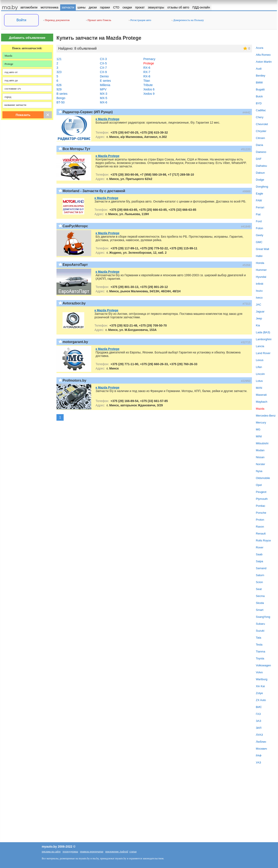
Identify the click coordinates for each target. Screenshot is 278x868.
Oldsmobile (263, 478)
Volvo (259, 672)
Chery (260, 117)
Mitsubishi (262, 443)
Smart (260, 610)
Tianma (261, 651)
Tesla (259, 645)
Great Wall (262, 249)
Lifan (259, 367)
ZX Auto (261, 700)
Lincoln (260, 374)
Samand (261, 568)
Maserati (261, 395)
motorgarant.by (75, 342)
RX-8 (147, 76)
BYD (259, 103)
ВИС (259, 707)
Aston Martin (264, 62)
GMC (259, 242)
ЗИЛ (259, 728)
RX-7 (147, 72)
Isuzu (259, 291)
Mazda (260, 409)
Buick (259, 96)
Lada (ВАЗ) (263, 332)
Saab (259, 554)
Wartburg (262, 679)
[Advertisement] (27, 168)
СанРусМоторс (75, 226)
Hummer (261, 270)
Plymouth (262, 499)
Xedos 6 (149, 89)
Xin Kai (260, 686)
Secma (260, 596)
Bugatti (260, 89)
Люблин (261, 742)
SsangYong (263, 617)
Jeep (259, 318)
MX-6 (103, 102)
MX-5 (103, 98)
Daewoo (261, 152)
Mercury (261, 423)
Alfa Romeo (263, 55)
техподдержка (70, 852)
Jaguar (260, 311)
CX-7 (103, 68)
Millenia (105, 85)
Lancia (260, 346)
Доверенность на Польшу (188, 20)
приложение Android (117, 852)
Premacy (149, 59)
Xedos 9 (149, 94)
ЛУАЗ (259, 735)
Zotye (259, 693)
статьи (133, 852)
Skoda (260, 603)
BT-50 (60, 102)
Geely (260, 235)
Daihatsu (261, 166)
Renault (261, 534)
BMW (259, 83)
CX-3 (103, 59)
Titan (147, 81)
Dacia (259, 145)
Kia (258, 325)
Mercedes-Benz (266, 416)
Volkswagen (263, 665)
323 (59, 72)
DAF (259, 159)
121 (59, 59)
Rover (260, 547)
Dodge (260, 180)
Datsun (260, 173)
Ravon (260, 527)
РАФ (259, 756)
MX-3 (103, 94)
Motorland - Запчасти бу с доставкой (94, 191)
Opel (259, 485)
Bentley (261, 76)
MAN (259, 388)
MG (258, 429)
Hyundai (261, 277)
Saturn (260, 575)
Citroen (260, 138)
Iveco (259, 298)
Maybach (262, 402)
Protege (149, 63)
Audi (259, 69)
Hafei (259, 256)
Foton (259, 228)
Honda (260, 263)
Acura (260, 48)
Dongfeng (262, 187)
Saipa (259, 561)
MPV (103, 89)
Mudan (260, 450)
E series (105, 81)
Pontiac (261, 506)
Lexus (260, 360)
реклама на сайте (51, 852)
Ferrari (260, 207)
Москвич (261, 749)
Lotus (259, 381)
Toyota (260, 658)
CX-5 (103, 63)
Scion (259, 582)
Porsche (261, 513)
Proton (260, 520)
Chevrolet (262, 124)
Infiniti (260, 284)
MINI (259, 436)
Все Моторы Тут (76, 149)
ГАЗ (258, 714)
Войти (21, 20)
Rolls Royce (263, 540)
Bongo (61, 98)
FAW (259, 200)
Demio (104, 76)
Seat (259, 589)
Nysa (259, 471)
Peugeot (261, 492)
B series (62, 94)
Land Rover (263, 353)
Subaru (260, 624)
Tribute (148, 85)
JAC (259, 305)
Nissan (260, 457)
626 (59, 85)
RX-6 (147, 68)
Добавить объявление (27, 38)
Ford (259, 221)
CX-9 (103, 72)
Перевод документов (56, 20)
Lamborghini (264, 339)
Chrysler (261, 131)
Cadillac (261, 110)
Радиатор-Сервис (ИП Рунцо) (88, 112)
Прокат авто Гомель (99, 20)
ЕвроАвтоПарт (75, 265)
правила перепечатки (92, 852)
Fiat (258, 214)
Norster (261, 464)
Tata (259, 638)
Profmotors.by (74, 380)
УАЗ (258, 763)
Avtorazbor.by (74, 303)
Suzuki (260, 631)
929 (59, 89)
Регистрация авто (140, 20)
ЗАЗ (258, 721)
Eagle (259, 194)
